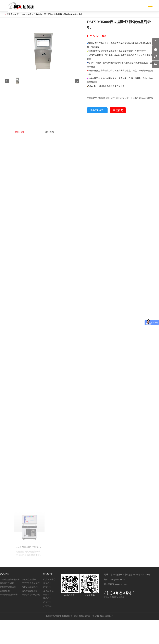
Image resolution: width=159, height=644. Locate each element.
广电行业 (47, 606)
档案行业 (47, 587)
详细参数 (50, 132)
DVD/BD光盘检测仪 (31, 583)
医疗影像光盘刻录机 (53, 14)
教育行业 (47, 602)
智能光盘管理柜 (29, 580)
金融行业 (47, 595)
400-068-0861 (97, 110)
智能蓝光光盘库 (7, 583)
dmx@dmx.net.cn (117, 580)
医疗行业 (47, 598)
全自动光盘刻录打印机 (10, 580)
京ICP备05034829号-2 (82, 616)
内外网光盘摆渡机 (8, 587)
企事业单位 (48, 591)
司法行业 (47, 583)
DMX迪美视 (26, 14)
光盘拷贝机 (5, 591)
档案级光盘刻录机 (30, 587)
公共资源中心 (49, 580)
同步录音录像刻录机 (31, 595)
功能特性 (20, 132)
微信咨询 (118, 110)
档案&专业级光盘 (30, 591)
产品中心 (38, 14)
